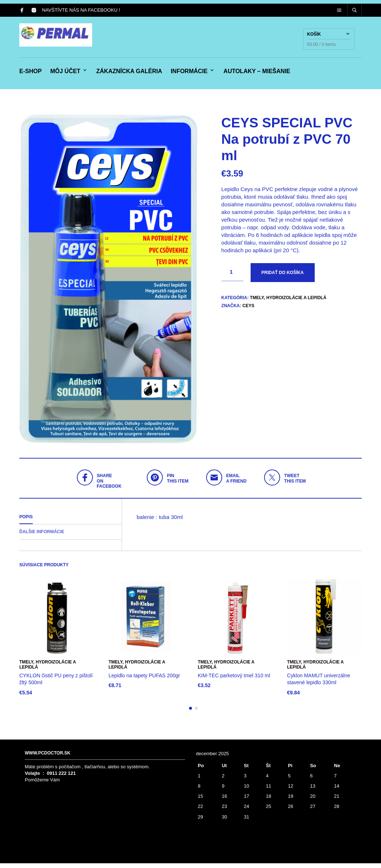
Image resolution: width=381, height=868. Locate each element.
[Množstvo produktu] (232, 277)
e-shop (30, 74)
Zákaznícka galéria (129, 74)
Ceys (249, 310)
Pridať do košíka (283, 277)
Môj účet (65, 74)
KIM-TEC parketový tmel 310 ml (234, 680)
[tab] (70, 522)
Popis (26, 522)
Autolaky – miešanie (257, 74)
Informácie (189, 74)
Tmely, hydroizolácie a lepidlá (288, 302)
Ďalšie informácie (42, 537)
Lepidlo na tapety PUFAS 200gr (144, 680)
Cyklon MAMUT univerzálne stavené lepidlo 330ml (319, 684)
